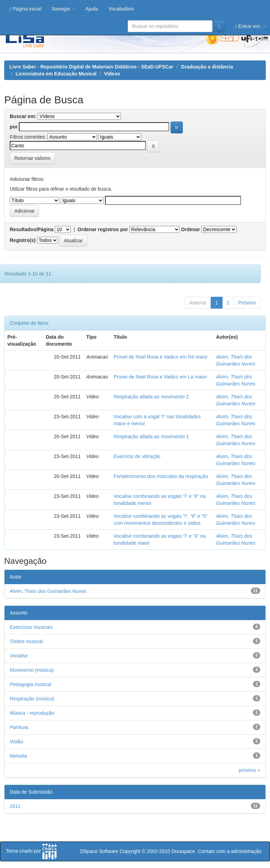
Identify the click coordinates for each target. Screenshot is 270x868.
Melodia (18, 756)
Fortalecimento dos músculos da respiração (161, 476)
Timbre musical (26, 641)
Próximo (247, 303)
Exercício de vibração (137, 456)
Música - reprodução (32, 713)
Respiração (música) (32, 699)
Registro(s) (23, 240)
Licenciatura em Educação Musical (56, 74)
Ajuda (92, 9)
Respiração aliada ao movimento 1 (151, 436)
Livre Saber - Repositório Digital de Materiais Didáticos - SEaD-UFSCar (91, 67)
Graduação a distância (207, 67)
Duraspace (183, 851)
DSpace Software (99, 851)
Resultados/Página (32, 229)
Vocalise (19, 656)
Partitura (19, 727)
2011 (15, 806)
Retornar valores (32, 158)
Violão (17, 742)
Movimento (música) (32, 670)
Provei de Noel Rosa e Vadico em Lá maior (160, 377)
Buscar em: (23, 116)
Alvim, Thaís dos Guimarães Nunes (48, 591)
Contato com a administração (230, 851)
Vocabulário (121, 9)
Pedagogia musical (30, 684)
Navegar (64, 9)
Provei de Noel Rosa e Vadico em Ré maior (161, 357)
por (14, 127)
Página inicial (25, 9)
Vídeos (112, 74)
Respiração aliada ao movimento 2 (151, 397)
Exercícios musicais (31, 627)
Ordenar (190, 229)
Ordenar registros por (103, 229)
